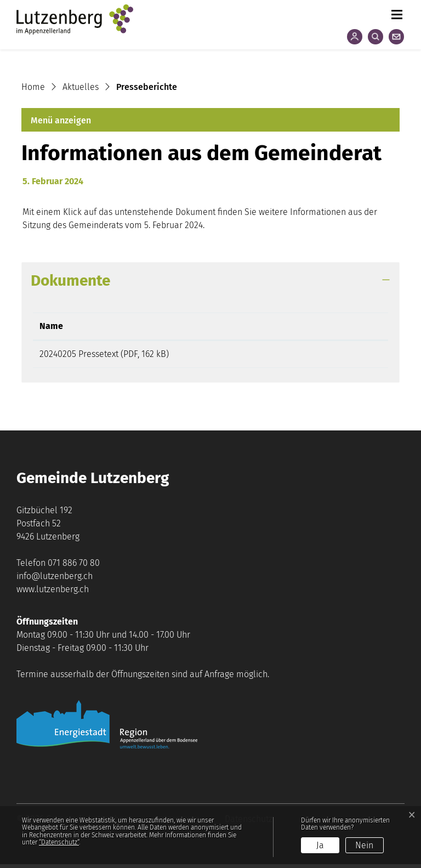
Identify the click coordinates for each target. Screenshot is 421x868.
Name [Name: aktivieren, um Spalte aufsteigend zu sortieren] (51, 326)
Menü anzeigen (61, 120)
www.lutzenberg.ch (53, 593)
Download (337, 356)
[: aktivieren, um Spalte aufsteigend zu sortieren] (337, 327)
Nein (364, 845)
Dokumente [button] (70, 280)
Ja (320, 845)
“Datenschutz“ (59, 842)
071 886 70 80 (74, 567)
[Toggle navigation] (396, 12)
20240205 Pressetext (79, 354)
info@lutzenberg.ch (55, 580)
